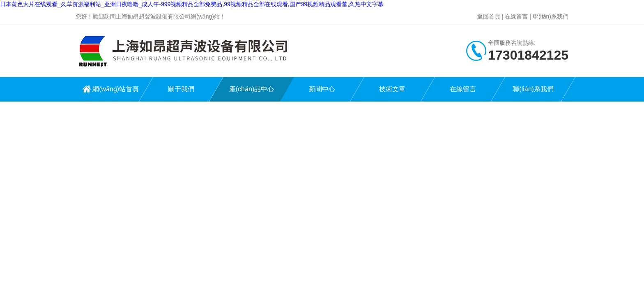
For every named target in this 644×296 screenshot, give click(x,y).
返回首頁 (489, 16)
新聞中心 (322, 89)
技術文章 (392, 89)
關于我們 (181, 89)
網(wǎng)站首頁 (116, 89)
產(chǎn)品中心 (252, 89)
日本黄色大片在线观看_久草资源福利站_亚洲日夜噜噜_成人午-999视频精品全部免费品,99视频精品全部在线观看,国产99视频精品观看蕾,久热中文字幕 (192, 4)
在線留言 (516, 16)
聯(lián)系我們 (551, 16)
